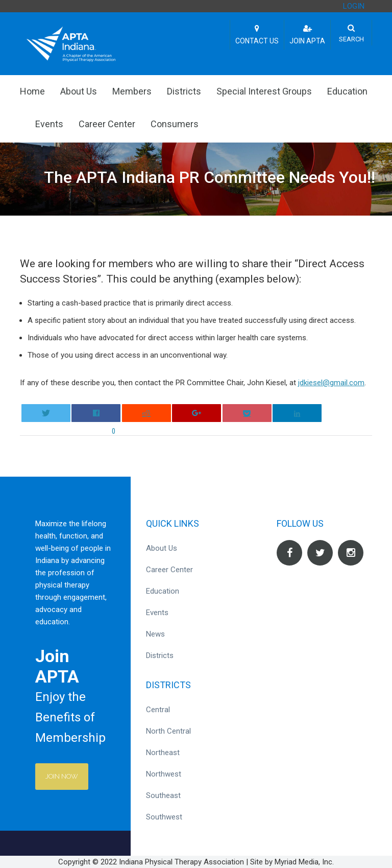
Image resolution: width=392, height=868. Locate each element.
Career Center (107, 124)
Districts (184, 91)
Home (32, 91)
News (155, 634)
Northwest (164, 774)
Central (158, 710)
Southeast (163, 795)
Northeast (163, 753)
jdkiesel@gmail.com (331, 383)
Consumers (175, 124)
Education (347, 91)
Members (132, 91)
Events (49, 124)
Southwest (164, 817)
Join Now (62, 776)
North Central (168, 731)
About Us (79, 91)
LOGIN (354, 6)
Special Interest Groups (264, 91)
